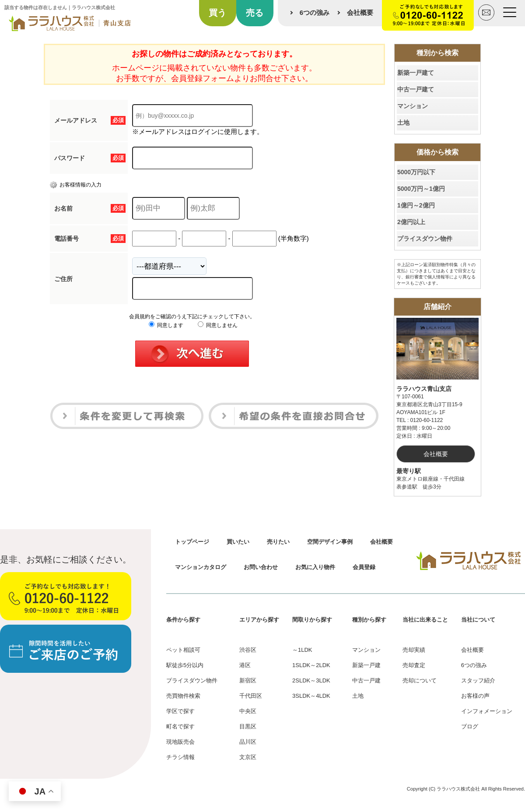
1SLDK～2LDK (311, 665)
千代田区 (251, 696)
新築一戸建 (366, 665)
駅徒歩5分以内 (185, 665)
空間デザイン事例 (330, 542)
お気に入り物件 (315, 567)
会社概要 (360, 12)
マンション (413, 106)
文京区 (248, 757)
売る (255, 13)
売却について (420, 680)
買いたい (238, 542)
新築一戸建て (416, 73)
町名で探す (180, 726)
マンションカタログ (201, 567)
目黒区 (248, 726)
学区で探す (180, 711)
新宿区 (248, 680)
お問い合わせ (261, 567)
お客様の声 (475, 696)
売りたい (278, 542)
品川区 (248, 742)
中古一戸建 (366, 680)
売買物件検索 (183, 696)
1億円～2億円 (416, 205)
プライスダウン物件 (425, 239)
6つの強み (315, 12)
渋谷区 (248, 650)
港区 (245, 665)
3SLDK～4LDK (311, 696)
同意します (166, 325)
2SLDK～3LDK (311, 680)
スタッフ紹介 (478, 680)
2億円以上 (411, 222)
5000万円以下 (416, 172)
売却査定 (414, 665)
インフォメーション (487, 711)
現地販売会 (180, 742)
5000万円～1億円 (421, 189)
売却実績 (414, 650)
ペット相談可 (183, 650)
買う (217, 13)
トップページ (192, 542)
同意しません (218, 325)
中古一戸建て (416, 89)
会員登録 (364, 567)
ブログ (470, 726)
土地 (403, 123)
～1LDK (302, 650)
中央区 (248, 711)
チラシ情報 (180, 757)
